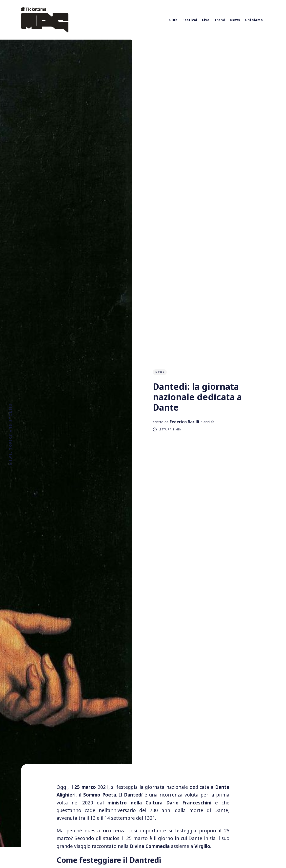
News (235, 20)
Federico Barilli (184, 422)
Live (206, 20)
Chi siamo (254, 20)
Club (174, 20)
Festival (190, 20)
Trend (220, 20)
